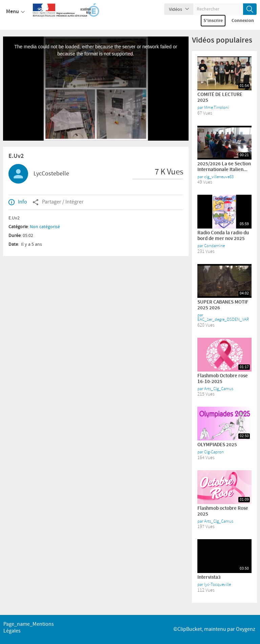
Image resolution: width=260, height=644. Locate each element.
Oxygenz (246, 629)
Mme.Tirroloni (216, 108)
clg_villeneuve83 (219, 177)
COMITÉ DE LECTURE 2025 (220, 98)
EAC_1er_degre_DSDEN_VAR (223, 319)
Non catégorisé (45, 227)
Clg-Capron (214, 452)
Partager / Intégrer (58, 202)
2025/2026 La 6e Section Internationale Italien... (224, 167)
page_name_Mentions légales (29, 628)
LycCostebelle (51, 174)
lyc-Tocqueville (218, 585)
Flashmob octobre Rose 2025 (223, 511)
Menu (15, 12)
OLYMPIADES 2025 (217, 445)
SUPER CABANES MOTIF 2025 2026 (223, 305)
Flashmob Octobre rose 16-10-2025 (223, 379)
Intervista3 (209, 577)
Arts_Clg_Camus (219, 389)
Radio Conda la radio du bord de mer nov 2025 (223, 236)
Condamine (214, 246)
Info (18, 202)
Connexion (243, 21)
